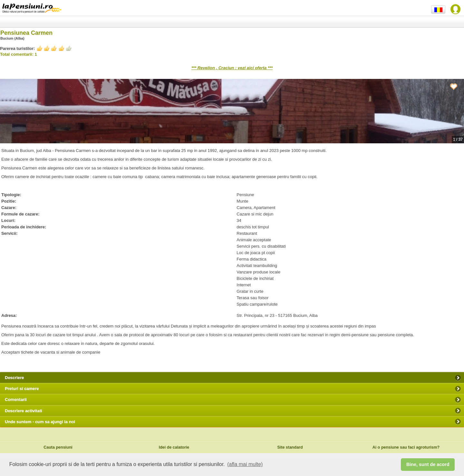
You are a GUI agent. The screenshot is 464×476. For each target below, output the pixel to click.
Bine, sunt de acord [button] (428, 464)
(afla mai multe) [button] (245, 464)
